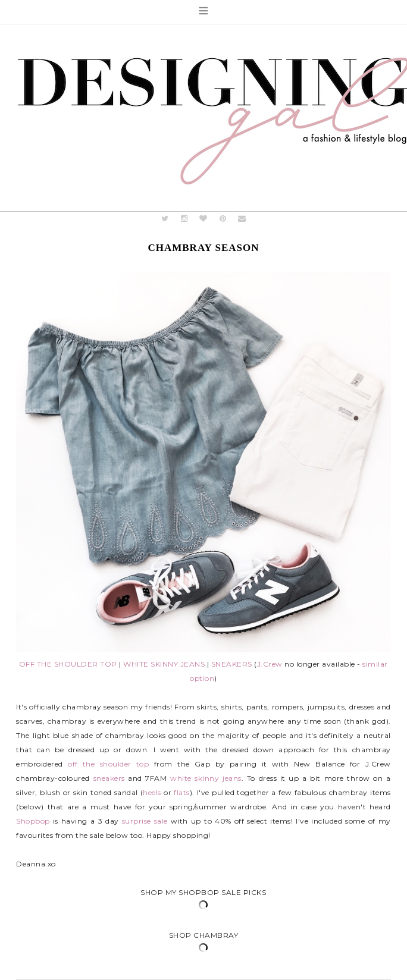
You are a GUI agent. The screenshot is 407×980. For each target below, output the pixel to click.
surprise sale (145, 821)
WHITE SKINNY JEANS (164, 664)
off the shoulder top (108, 764)
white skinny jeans (206, 778)
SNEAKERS (232, 664)
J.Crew (270, 664)
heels (152, 792)
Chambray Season (203, 248)
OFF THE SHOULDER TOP (68, 664)
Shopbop (33, 821)
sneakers (109, 778)
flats (182, 792)
